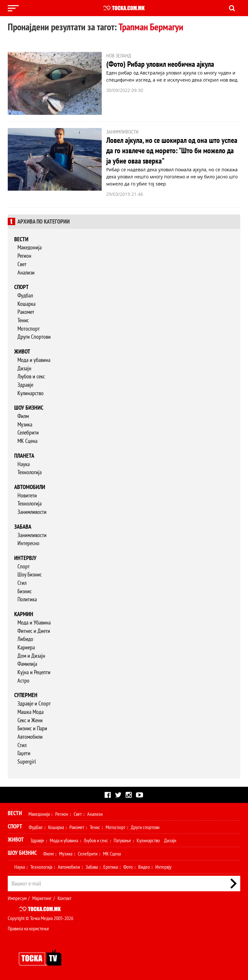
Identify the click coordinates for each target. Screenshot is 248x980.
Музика (25, 424)
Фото (128, 867)
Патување (122, 840)
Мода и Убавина (34, 622)
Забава (23, 527)
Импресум (17, 898)
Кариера (26, 647)
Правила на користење (28, 928)
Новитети (27, 495)
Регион (24, 256)
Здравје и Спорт (34, 703)
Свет (22, 264)
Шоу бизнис (29, 408)
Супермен (26, 695)
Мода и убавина (34, 360)
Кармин (24, 614)
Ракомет (26, 312)
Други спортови (145, 827)
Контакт (64, 898)
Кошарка (26, 304)
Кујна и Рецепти (34, 672)
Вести (21, 239)
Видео (144, 867)
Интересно (28, 543)
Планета (24, 456)
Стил (22, 583)
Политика (27, 599)
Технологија (30, 472)
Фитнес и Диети (34, 631)
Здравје (25, 385)
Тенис (23, 320)
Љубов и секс (31, 376)
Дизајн (24, 368)
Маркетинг (42, 898)
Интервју (25, 558)
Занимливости (32, 512)
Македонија (30, 247)
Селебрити (28, 432)
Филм (23, 416)
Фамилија (27, 664)
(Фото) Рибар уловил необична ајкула (160, 64)
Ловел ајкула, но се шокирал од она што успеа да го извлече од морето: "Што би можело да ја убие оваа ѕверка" (172, 150)
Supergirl (27, 761)
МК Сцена (27, 441)
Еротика (111, 867)
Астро (23, 680)
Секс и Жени (30, 720)
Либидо (25, 639)
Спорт (21, 287)
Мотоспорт (29, 329)
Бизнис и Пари (32, 728)
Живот (22, 351)
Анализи (26, 272)
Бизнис (25, 591)
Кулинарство (31, 393)
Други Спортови (34, 337)
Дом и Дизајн (31, 656)
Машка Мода (31, 712)
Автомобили (30, 487)
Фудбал (25, 295)
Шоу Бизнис (30, 574)
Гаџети (24, 753)
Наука (24, 464)
